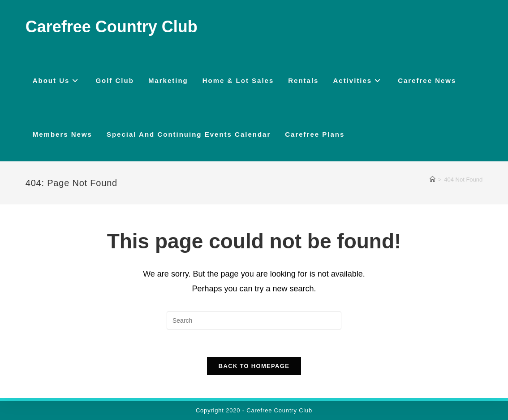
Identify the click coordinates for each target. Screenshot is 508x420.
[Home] (433, 180)
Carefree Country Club (112, 27)
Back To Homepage (254, 366)
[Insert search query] (254, 320)
